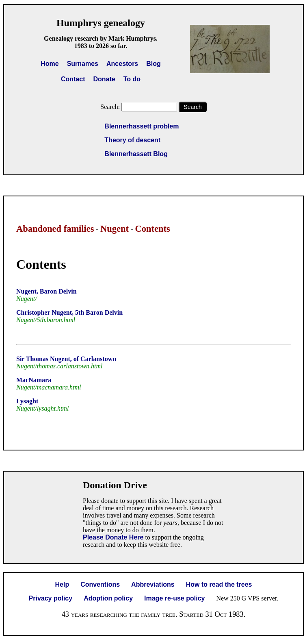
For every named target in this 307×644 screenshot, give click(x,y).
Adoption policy (108, 598)
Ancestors (122, 64)
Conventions (100, 584)
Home (50, 64)
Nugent (115, 229)
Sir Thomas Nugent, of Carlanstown (66, 359)
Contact (73, 79)
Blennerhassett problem (142, 126)
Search (192, 107)
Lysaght (27, 401)
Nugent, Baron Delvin (46, 291)
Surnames (83, 64)
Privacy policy (51, 598)
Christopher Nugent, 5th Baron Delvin (69, 312)
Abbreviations (153, 584)
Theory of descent (132, 140)
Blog (153, 64)
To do (132, 79)
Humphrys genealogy (101, 23)
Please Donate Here (113, 537)
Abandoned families (55, 229)
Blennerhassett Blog (136, 154)
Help (62, 584)
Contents (153, 229)
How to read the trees (219, 584)
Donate (104, 79)
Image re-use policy (174, 598)
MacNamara (34, 380)
